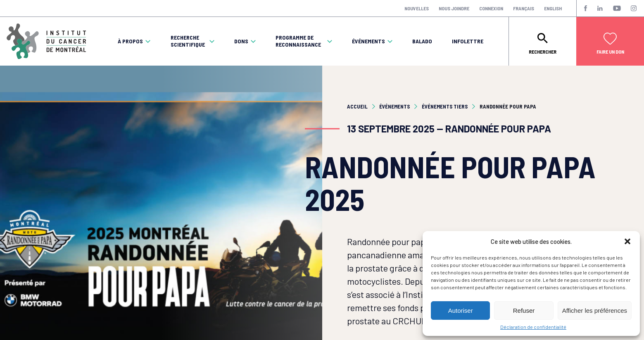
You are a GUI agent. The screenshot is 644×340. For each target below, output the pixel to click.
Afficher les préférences (595, 310)
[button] (627, 241)
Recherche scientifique (188, 41)
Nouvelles (417, 8)
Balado (422, 41)
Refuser (524, 310)
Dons (241, 41)
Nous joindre (454, 8)
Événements (368, 41)
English (553, 8)
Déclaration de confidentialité (533, 327)
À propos (130, 41)
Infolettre (468, 41)
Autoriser (461, 310)
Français (524, 8)
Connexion (491, 8)
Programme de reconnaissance (298, 41)
